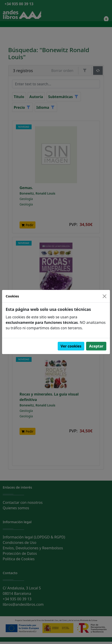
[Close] (105, 296)
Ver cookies (71, 346)
